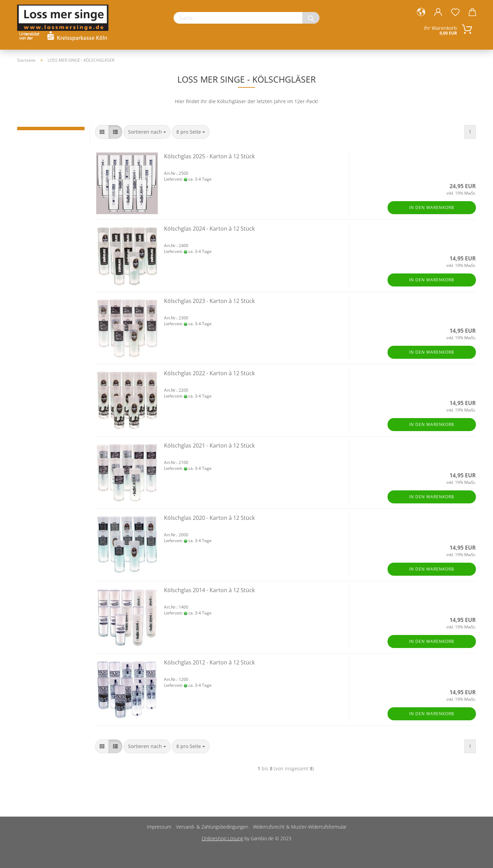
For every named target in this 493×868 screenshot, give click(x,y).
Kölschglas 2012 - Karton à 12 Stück (209, 662)
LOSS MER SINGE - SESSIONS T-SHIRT (51, 132)
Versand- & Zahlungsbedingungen (212, 827)
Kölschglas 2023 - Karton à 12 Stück (209, 301)
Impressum (159, 827)
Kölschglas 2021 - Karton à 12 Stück (209, 445)
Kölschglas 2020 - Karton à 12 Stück (209, 518)
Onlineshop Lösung (222, 838)
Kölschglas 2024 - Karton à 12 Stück (209, 229)
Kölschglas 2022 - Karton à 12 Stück (209, 373)
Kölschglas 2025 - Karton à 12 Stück (209, 156)
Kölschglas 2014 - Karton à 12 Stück (209, 590)
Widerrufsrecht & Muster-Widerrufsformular (300, 827)
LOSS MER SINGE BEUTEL (51, 135)
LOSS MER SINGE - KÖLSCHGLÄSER (51, 129)
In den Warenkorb (432, 207)
